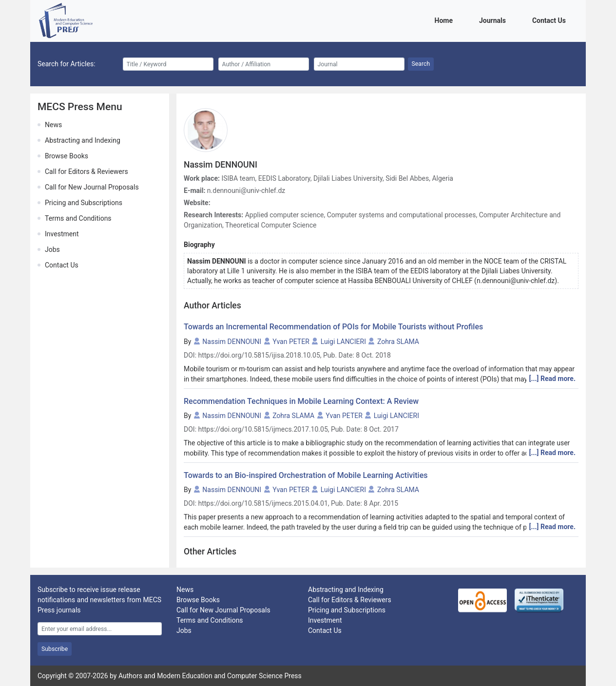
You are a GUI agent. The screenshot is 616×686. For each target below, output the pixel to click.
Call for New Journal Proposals (92, 187)
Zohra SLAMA (398, 342)
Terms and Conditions (78, 218)
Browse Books (67, 156)
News (53, 125)
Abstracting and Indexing (83, 140)
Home (445, 20)
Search (421, 64)
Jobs (52, 249)
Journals (494, 20)
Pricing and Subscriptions (84, 203)
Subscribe (55, 649)
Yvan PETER (291, 342)
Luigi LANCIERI (343, 342)
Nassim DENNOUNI (232, 342)
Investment (62, 234)
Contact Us (551, 20)
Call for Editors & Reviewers (87, 171)
